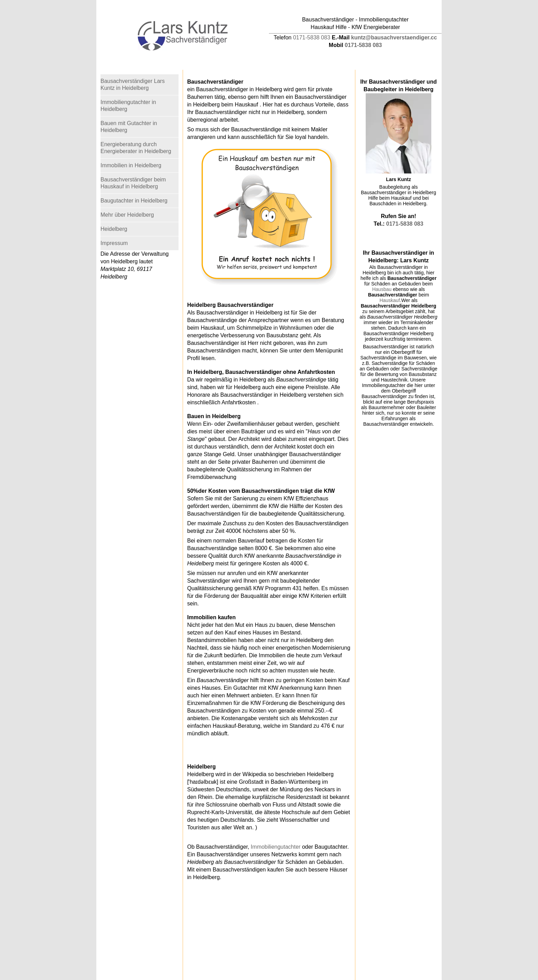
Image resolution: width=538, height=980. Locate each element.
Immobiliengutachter (276, 847)
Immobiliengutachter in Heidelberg (128, 106)
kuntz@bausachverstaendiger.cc (394, 37)
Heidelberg (114, 229)
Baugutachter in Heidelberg (134, 201)
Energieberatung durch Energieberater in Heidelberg (136, 148)
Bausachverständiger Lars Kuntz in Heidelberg (133, 84)
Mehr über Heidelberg (127, 215)
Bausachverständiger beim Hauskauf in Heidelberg (133, 183)
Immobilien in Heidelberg (131, 165)
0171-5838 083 (312, 37)
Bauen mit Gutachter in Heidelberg (129, 127)
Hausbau (382, 289)
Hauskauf (390, 300)
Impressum (114, 243)
